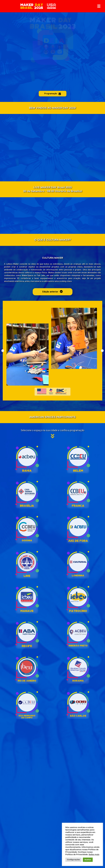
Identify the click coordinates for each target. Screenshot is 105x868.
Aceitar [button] (88, 860)
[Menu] (99, 6)
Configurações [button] (73, 860)
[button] (3, 351)
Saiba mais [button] (94, 855)
